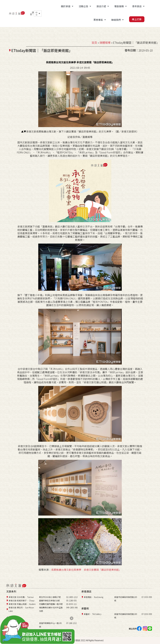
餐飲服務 (120, 6)
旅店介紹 (103, 6)
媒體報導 (105, 43)
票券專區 (100, 20)
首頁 (94, 43)
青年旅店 (138, 6)
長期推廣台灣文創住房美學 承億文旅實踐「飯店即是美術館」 (86, 570)
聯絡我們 (117, 20)
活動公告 (85, 6)
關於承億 (67, 6)
